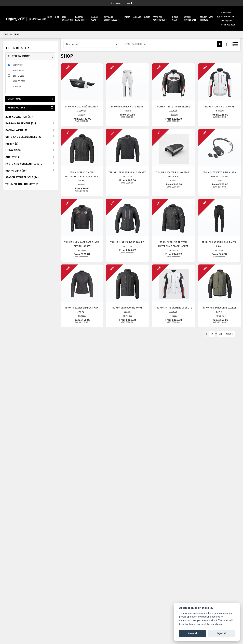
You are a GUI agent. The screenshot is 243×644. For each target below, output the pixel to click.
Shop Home (30, 99)
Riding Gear (175, 19)
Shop (57, 17)
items (116, 3)
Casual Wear (95, 19)
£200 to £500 (19, 81)
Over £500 (18, 87)
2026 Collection (67, 19)
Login (130, 3)
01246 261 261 (228, 17)
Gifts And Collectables (111, 19)
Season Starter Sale (190, 19)
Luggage (137, 17)
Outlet (147, 17)
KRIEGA (127, 17)
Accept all (193, 633)
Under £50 (18, 70)
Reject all (221, 633)
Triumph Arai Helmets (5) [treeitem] (22, 184)
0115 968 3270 (228, 25)
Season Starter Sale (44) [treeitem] (22, 177)
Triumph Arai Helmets (206, 19)
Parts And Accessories (159, 19)
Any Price (18, 65)
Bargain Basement (80, 19)
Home (50, 17)
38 (220, 334)
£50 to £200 (18, 76)
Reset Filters (30, 108)
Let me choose (215, 624)
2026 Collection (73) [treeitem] (19, 117)
